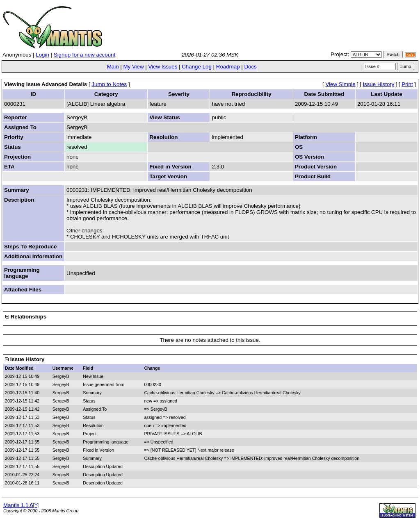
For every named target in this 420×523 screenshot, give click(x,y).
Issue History (378, 84)
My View (133, 67)
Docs (250, 67)
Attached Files (23, 290)
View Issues (163, 67)
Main (113, 67)
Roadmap (228, 67)
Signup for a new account (84, 55)
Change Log (197, 67)
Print (407, 84)
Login (42, 55)
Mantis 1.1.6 (18, 505)
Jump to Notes (109, 84)
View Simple (341, 84)
